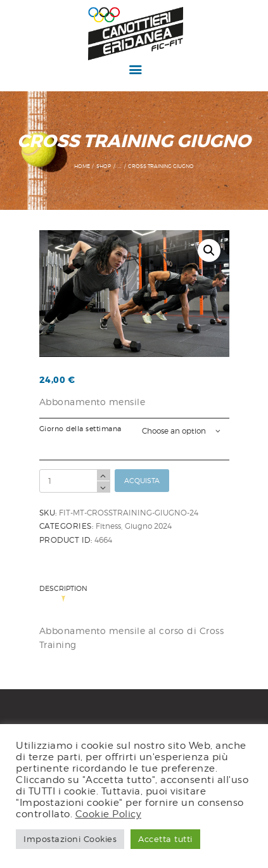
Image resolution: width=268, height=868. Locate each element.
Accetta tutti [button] (165, 839)
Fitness (108, 526)
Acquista (142, 481)
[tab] (67, 593)
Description (63, 590)
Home (82, 166)
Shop (104, 166)
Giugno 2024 (148, 526)
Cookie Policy (109, 814)
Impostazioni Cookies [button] (70, 839)
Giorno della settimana (80, 429)
